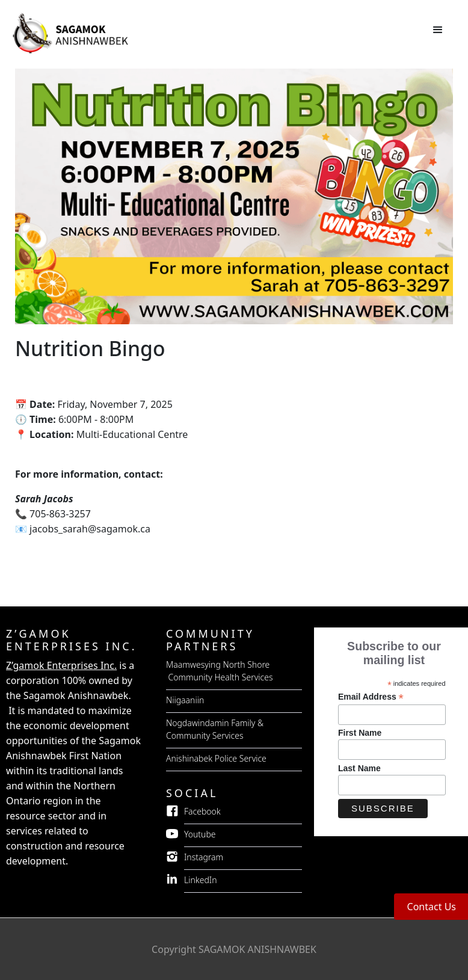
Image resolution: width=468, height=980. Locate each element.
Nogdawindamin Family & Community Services (215, 729)
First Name (360, 733)
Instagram (204, 857)
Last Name (359, 768)
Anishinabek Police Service (216, 758)
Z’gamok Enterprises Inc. (61, 665)
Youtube (200, 834)
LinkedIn (201, 880)
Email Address (371, 697)
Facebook (202, 811)
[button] (438, 30)
